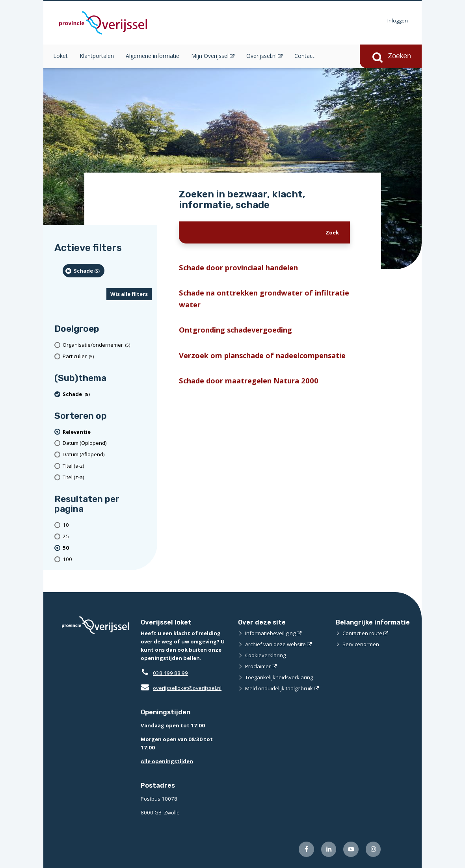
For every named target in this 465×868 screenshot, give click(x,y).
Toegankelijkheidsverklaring (279, 677)
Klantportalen (97, 56)
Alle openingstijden (167, 761)
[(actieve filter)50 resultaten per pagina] (107, 548)
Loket (60, 56)
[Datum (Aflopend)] (107, 454)
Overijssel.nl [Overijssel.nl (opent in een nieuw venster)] (261, 56)
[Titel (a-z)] (107, 466)
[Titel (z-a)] (107, 477)
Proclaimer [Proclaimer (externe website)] (258, 666)
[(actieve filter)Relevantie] (107, 432)
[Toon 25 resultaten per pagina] (107, 536)
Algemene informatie (153, 56)
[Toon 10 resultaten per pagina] (107, 525)
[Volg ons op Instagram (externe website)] (373, 849)
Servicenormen (361, 644)
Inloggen (398, 20)
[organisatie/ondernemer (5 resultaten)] (107, 345)
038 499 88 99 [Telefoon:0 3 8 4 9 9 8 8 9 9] (170, 673)
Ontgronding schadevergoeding (235, 330)
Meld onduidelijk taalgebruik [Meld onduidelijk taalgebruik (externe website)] (279, 688)
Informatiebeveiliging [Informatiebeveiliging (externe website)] (270, 633)
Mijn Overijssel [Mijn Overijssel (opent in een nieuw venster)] (210, 56)
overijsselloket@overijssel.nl (181, 688)
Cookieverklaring (265, 655)
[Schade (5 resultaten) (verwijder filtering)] (84, 271)
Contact (304, 56)
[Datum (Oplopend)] (107, 443)
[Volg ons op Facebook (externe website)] (306, 849)
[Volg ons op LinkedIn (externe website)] (329, 849)
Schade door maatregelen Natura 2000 (249, 380)
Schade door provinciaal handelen (238, 267)
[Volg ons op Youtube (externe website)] (351, 849)
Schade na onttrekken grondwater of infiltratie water (264, 298)
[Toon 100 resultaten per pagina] (107, 559)
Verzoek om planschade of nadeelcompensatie (262, 355)
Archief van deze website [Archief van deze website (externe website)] (275, 644)
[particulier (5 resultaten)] (107, 356)
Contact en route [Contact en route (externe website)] (362, 633)
